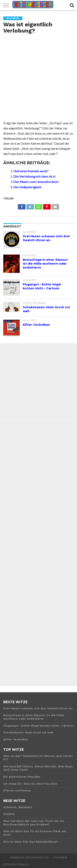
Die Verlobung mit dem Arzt (35, 176)
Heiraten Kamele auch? (31, 171)
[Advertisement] (38, 79)
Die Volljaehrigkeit (28, 187)
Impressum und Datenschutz (29, 858)
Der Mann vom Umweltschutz (36, 182)
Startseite (60, 858)
